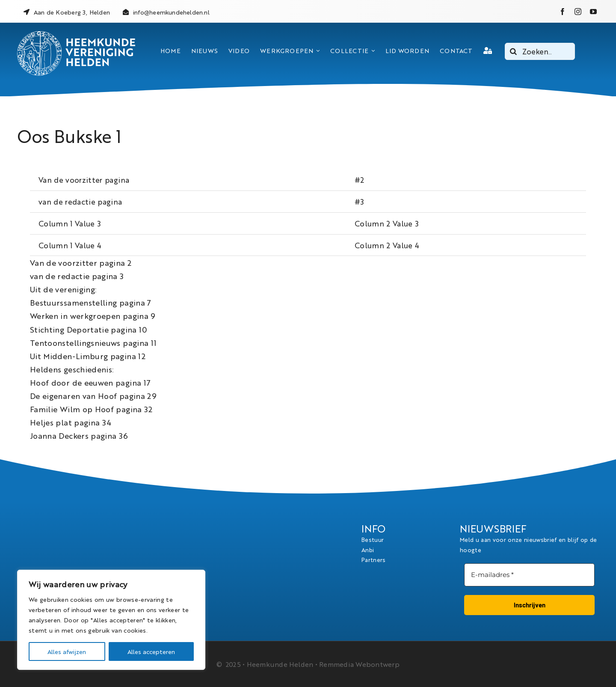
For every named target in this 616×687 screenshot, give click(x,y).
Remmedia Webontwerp (359, 664)
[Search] (513, 51)
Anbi (368, 550)
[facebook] (563, 12)
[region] (111, 620)
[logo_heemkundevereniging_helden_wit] (76, 35)
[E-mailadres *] (529, 575)
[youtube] (593, 12)
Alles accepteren (151, 651)
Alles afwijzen (67, 651)
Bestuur (373, 539)
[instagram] (578, 12)
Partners (374, 559)
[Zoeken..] (540, 51)
